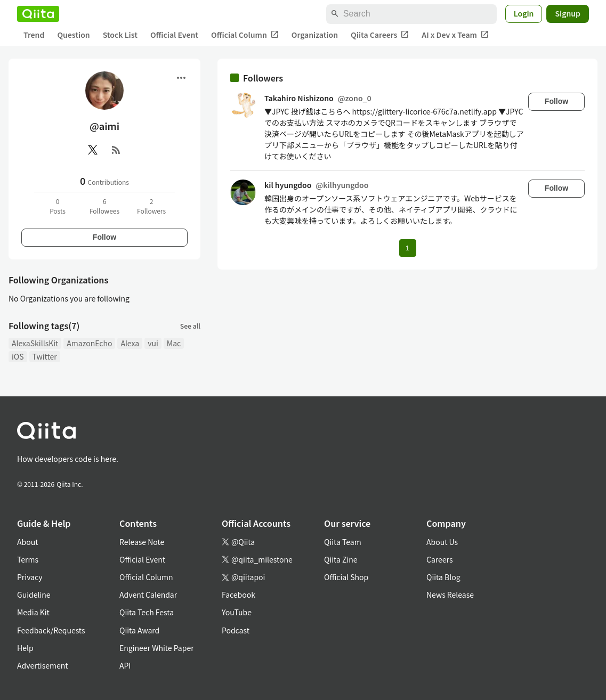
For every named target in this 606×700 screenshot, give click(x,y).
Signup (568, 13)
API (125, 665)
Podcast (236, 630)
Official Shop (346, 577)
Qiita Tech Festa (147, 612)
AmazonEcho (89, 343)
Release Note (142, 542)
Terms (28, 559)
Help (25, 648)
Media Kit (33, 612)
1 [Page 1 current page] (407, 248)
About (27, 542)
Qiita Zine (341, 559)
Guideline (34, 595)
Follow (104, 237)
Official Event (174, 35)
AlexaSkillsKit (35, 343)
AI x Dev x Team (455, 35)
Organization (315, 35)
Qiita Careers (380, 35)
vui (153, 343)
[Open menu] (181, 78)
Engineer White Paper (157, 648)
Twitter (45, 356)
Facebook (239, 595)
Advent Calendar (148, 595)
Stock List (120, 35)
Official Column (245, 35)
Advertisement (43, 665)
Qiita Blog (443, 577)
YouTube (237, 612)
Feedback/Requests (51, 630)
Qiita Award (139, 630)
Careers (439, 559)
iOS (18, 356)
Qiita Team (343, 542)
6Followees (104, 206)
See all (190, 326)
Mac (174, 343)
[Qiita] (38, 14)
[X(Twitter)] (93, 150)
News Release (450, 595)
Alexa (130, 343)
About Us (442, 542)
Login (524, 13)
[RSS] (116, 150)
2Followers (151, 206)
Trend (34, 35)
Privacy (30, 577)
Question (73, 35)
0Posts (58, 206)
